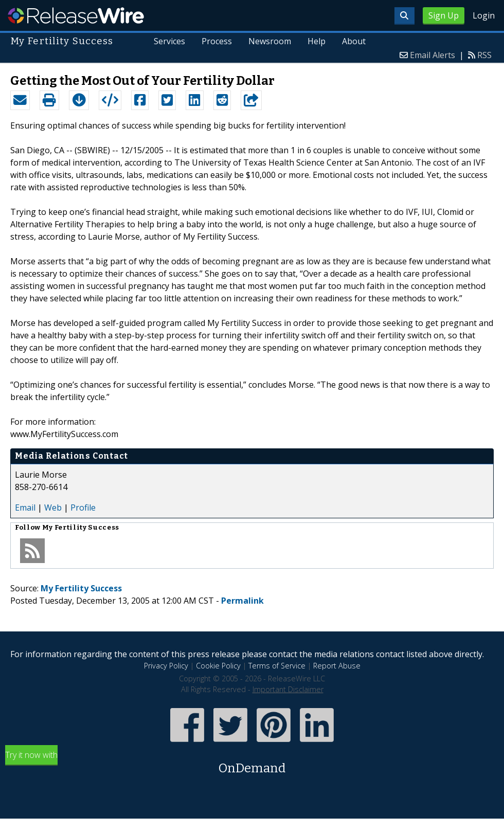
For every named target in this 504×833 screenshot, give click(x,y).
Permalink (242, 601)
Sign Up (444, 15)
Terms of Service (277, 666)
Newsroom (270, 41)
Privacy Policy (166, 666)
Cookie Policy (218, 666)
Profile (83, 508)
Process (217, 41)
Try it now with (252, 763)
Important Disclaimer (288, 689)
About (354, 41)
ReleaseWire (76, 15)
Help (317, 41)
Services (169, 41)
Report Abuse (337, 666)
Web (53, 508)
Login (484, 15)
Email (25, 508)
